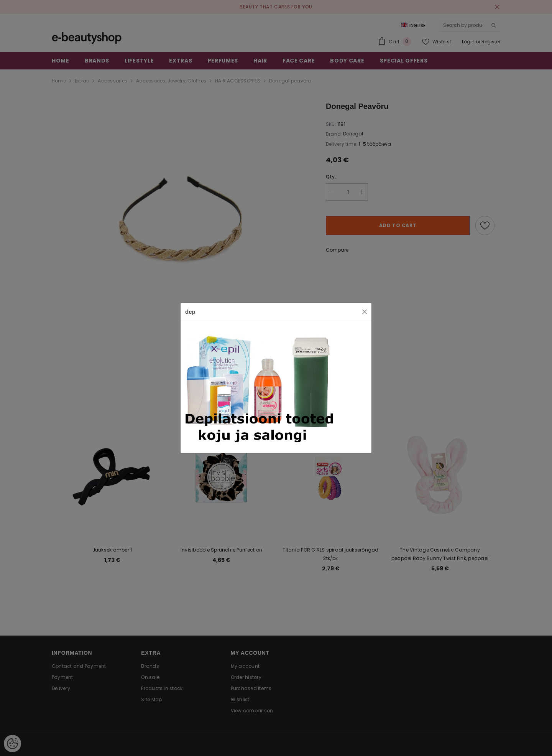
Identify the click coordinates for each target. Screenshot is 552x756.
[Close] (365, 312)
